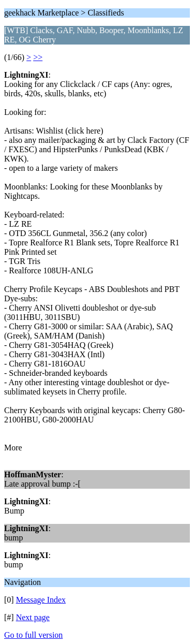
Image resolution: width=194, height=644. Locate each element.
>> (38, 57)
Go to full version (33, 635)
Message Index (41, 600)
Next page (33, 617)
